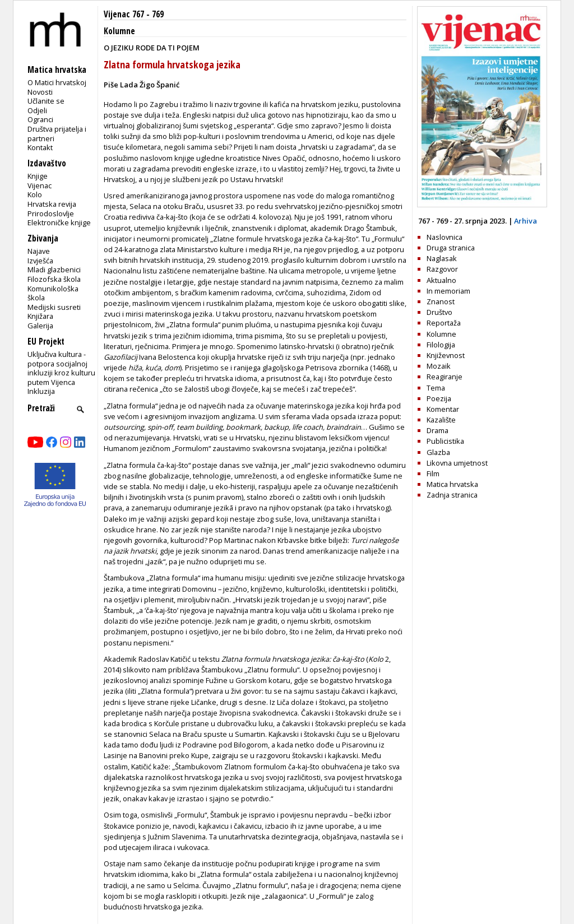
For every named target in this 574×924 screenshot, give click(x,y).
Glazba (438, 452)
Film (433, 473)
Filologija (441, 345)
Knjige (38, 176)
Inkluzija (41, 391)
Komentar (443, 409)
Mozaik (439, 366)
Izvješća (40, 261)
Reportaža (444, 323)
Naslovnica (445, 237)
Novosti (40, 92)
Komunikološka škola (53, 293)
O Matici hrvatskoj (57, 82)
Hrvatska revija (52, 204)
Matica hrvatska (452, 484)
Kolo (35, 194)
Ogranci (40, 119)
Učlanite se (46, 101)
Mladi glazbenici (54, 270)
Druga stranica (451, 248)
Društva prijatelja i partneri (57, 134)
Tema (436, 388)
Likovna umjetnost (457, 463)
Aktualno (441, 280)
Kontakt (40, 147)
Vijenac (40, 185)
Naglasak (442, 258)
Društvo (439, 312)
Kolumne (119, 31)
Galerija (40, 326)
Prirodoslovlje (51, 213)
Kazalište (441, 420)
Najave (39, 251)
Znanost (441, 301)
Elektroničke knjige (59, 222)
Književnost (446, 355)
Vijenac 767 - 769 (134, 14)
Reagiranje (445, 377)
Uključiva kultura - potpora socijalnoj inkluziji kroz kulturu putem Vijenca (61, 368)
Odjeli (37, 110)
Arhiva (526, 221)
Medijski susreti (54, 307)
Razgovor (442, 269)
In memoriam (448, 291)
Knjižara (40, 316)
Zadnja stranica (452, 495)
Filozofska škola (54, 279)
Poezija (439, 398)
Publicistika (445, 441)
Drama (438, 430)
